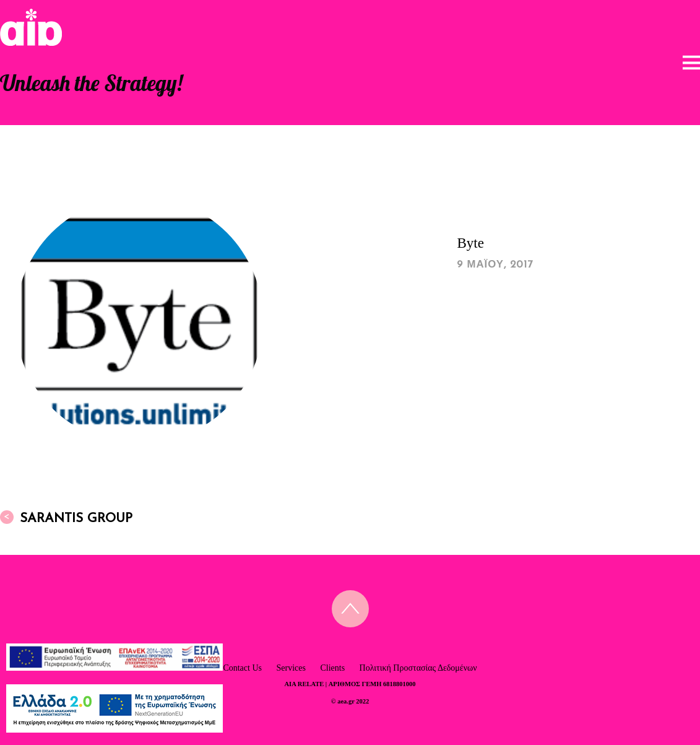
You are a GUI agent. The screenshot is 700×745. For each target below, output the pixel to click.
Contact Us (242, 668)
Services (291, 668)
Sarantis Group (66, 518)
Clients (332, 668)
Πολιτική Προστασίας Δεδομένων (418, 668)
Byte (470, 243)
